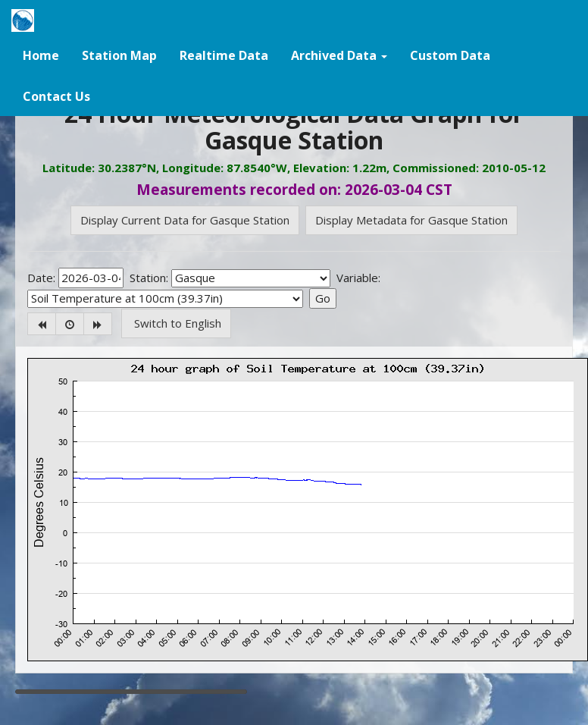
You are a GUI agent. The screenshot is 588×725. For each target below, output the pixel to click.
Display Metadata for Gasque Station (411, 220)
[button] (339, 55)
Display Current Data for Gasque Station (185, 220)
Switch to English (176, 323)
